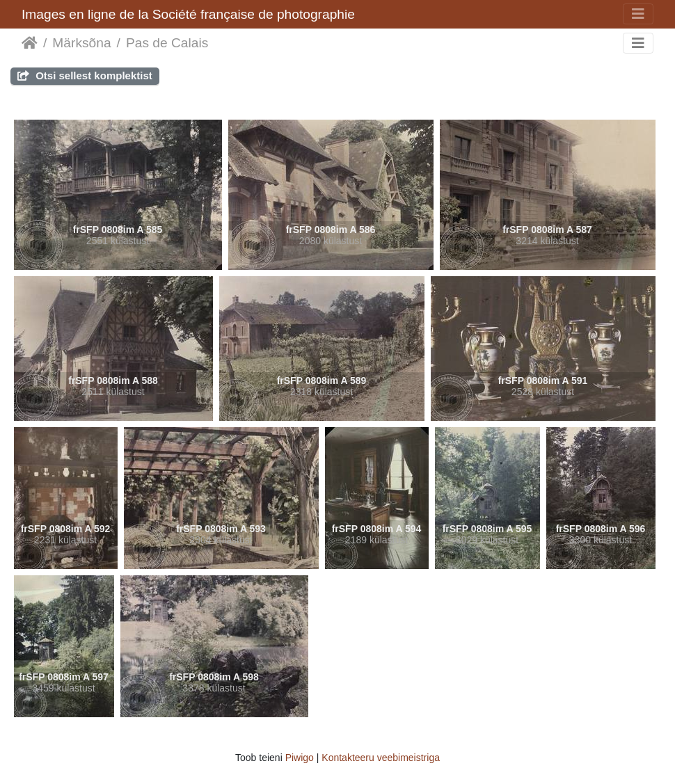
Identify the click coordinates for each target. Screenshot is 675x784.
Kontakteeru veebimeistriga (381, 758)
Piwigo (300, 758)
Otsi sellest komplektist (85, 75)
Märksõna (81, 43)
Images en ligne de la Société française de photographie (188, 14)
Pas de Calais (167, 43)
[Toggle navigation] (638, 14)
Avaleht (30, 43)
